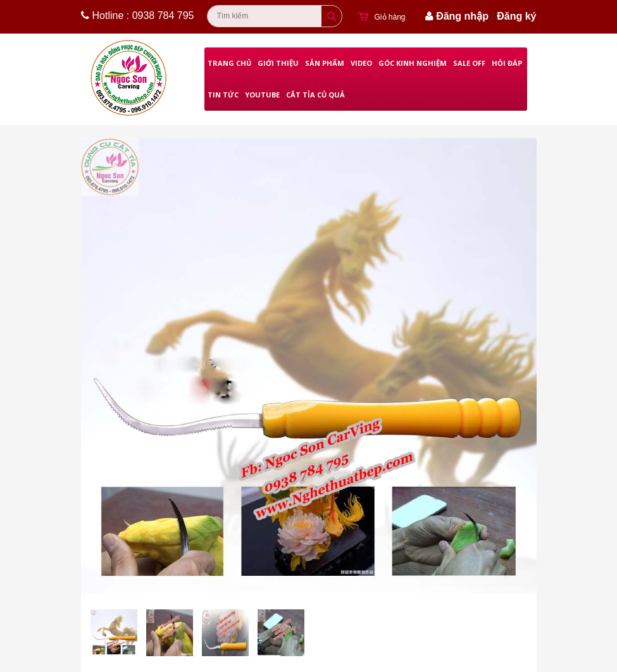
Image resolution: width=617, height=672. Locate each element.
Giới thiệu (278, 63)
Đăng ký (516, 16)
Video (361, 63)
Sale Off (469, 63)
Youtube (262, 95)
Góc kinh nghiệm (413, 63)
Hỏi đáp (507, 63)
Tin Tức (223, 95)
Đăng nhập (462, 16)
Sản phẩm (325, 63)
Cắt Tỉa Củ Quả (315, 95)
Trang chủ (229, 63)
